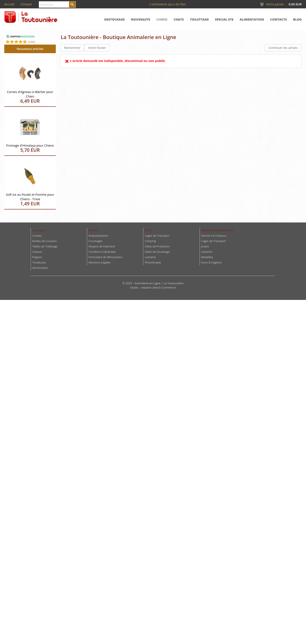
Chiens (93, 230)
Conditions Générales (102, 252)
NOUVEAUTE (141, 19)
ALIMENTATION (252, 19)
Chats (149, 230)
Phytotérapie (153, 262)
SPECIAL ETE (224, 19)
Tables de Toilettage (45, 246)
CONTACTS (279, 19)
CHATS (179, 19)
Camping (150, 241)
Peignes (37, 257)
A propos (39, 230)
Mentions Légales (99, 262)
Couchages (95, 241)
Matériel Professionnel (217, 230)
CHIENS (162, 19)
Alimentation (40, 268)
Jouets (205, 246)
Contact (37, 236)
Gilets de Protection (157, 246)
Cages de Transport (157, 236)
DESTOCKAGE (114, 19)
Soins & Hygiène (211, 262)
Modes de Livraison (45, 241)
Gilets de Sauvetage (157, 252)
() (32, 42)
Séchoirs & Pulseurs (214, 236)
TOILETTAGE (199, 19)
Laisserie (207, 252)
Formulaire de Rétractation (105, 257)
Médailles (207, 257)
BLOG (297, 19)
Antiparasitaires (98, 236)
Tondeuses (39, 262)
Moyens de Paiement (102, 246)
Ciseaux (37, 252)
